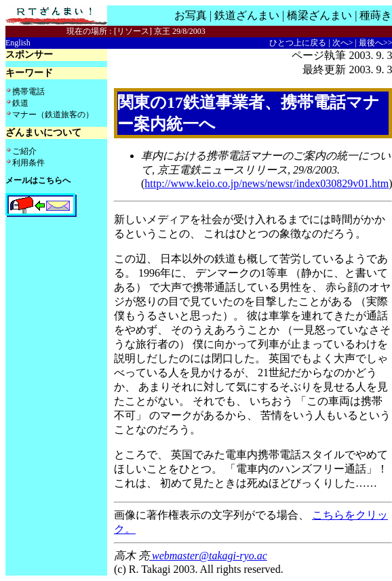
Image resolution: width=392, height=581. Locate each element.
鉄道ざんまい (247, 15)
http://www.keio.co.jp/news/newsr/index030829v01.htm (267, 183)
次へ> (343, 43)
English (18, 43)
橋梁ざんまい (319, 15)
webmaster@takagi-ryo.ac (208, 556)
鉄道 (20, 103)
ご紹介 (24, 151)
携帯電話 (28, 92)
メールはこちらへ (38, 180)
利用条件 (28, 163)
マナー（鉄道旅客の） (53, 115)
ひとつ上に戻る (298, 43)
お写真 (191, 15)
